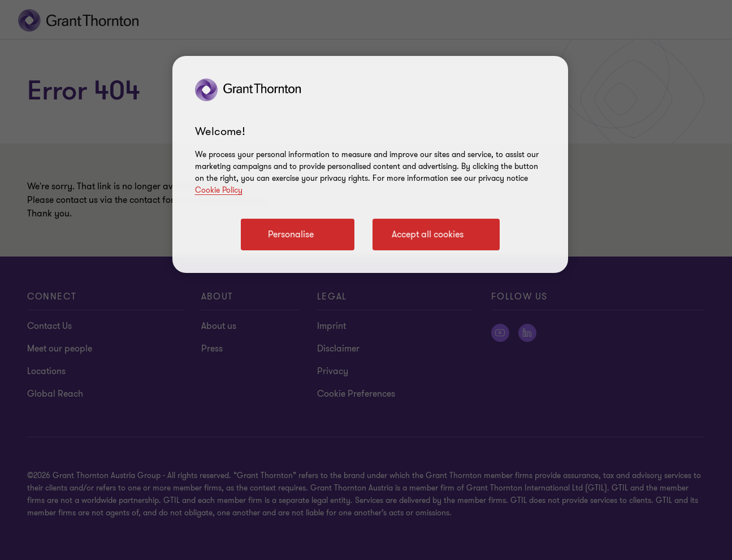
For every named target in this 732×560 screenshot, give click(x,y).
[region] (370, 164)
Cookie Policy (219, 190)
